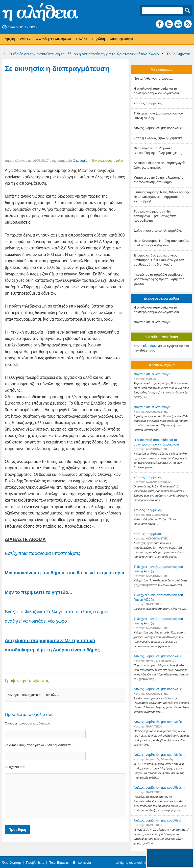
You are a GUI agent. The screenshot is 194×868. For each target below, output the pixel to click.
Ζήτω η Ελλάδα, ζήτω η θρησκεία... (159, 138)
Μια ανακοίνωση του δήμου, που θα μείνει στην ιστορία (65, 573)
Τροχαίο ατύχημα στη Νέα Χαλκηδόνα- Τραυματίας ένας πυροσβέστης (155, 216)
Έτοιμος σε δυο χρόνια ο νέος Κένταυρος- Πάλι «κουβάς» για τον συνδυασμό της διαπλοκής (159, 260)
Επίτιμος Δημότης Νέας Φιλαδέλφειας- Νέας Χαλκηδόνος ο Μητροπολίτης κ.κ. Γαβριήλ (161, 197)
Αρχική (10, 39)
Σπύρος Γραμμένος (148, 103)
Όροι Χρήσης (12, 863)
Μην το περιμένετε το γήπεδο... (38, 592)
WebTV (25, 39)
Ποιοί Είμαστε (59, 863)
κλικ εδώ (150, 346)
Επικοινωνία (82, 863)
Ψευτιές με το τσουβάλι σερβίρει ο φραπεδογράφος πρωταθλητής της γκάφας (159, 279)
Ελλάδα (82, 39)
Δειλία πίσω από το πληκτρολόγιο (158, 231)
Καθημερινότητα (122, 39)
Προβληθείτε (35, 863)
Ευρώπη (99, 39)
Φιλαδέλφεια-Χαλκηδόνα (54, 39)
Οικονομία (80, 161)
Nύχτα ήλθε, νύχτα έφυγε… (153, 78)
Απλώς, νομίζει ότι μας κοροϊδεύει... (159, 128)
